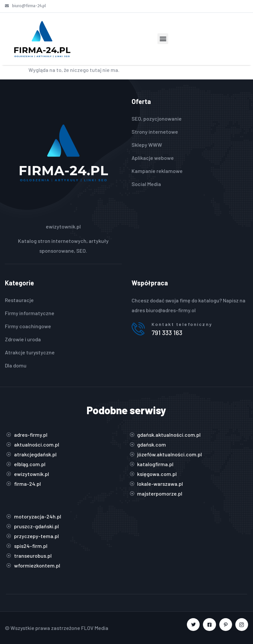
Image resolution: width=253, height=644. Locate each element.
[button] (163, 39)
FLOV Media (95, 628)
